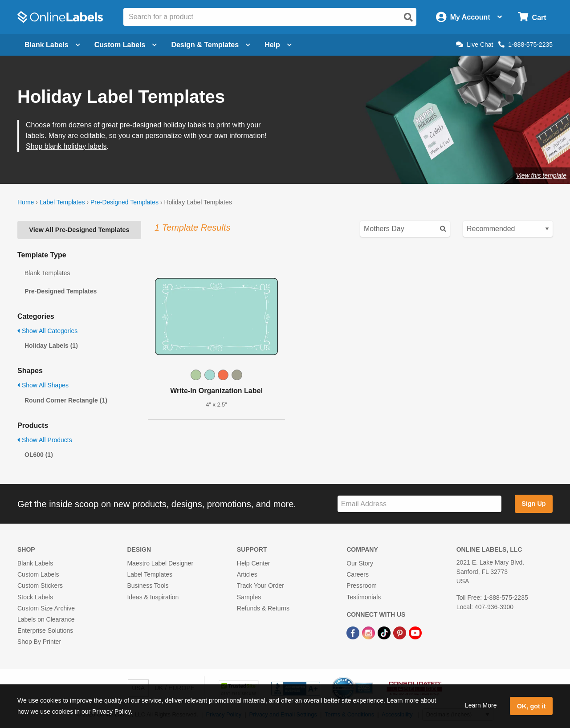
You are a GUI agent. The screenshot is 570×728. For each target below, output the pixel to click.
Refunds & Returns (263, 608)
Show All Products (45, 440)
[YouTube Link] (415, 632)
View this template (541, 175)
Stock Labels (35, 597)
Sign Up (533, 504)
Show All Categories (47, 331)
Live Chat (474, 45)
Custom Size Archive (46, 608)
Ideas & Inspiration (153, 597)
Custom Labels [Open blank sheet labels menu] (126, 45)
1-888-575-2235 (525, 45)
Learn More (481, 705)
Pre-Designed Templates (124, 202)
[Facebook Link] (354, 632)
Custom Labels (38, 574)
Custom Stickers (40, 586)
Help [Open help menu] (278, 45)
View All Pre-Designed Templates (79, 230)
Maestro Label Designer (160, 563)
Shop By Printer (39, 642)
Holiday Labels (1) (51, 346)
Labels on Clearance (46, 619)
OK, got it (531, 706)
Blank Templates (47, 273)
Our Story (360, 563)
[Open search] (408, 17)
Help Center (254, 563)
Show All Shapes (43, 385)
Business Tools (148, 586)
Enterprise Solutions (45, 630)
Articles (247, 574)
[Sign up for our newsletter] (419, 504)
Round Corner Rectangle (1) (66, 400)
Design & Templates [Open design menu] (211, 45)
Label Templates (62, 202)
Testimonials (364, 597)
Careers (358, 574)
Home (26, 202)
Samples (249, 597)
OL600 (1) (39, 455)
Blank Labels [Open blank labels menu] (52, 45)
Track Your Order (261, 586)
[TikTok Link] (385, 632)
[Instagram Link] (369, 632)
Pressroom (362, 586)
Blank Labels (35, 563)
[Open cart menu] (532, 17)
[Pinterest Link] (401, 632)
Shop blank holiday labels (66, 146)
